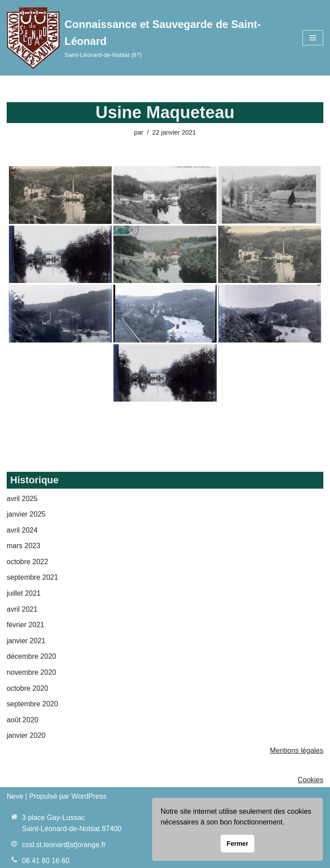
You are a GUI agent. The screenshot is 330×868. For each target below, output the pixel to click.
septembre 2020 (32, 704)
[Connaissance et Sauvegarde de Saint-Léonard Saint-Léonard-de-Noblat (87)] (148, 38)
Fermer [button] (238, 844)
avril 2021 (22, 609)
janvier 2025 (26, 514)
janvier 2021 (26, 641)
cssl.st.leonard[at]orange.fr (64, 845)
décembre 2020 (31, 656)
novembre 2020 (31, 672)
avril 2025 (22, 499)
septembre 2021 (32, 577)
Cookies (310, 780)
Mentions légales (297, 751)
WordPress (89, 796)
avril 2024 (22, 530)
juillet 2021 (24, 593)
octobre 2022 (27, 562)
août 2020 (22, 720)
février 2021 (26, 625)
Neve (15, 796)
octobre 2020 (27, 688)
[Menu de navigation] (313, 38)
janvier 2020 (26, 735)
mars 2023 (24, 546)
